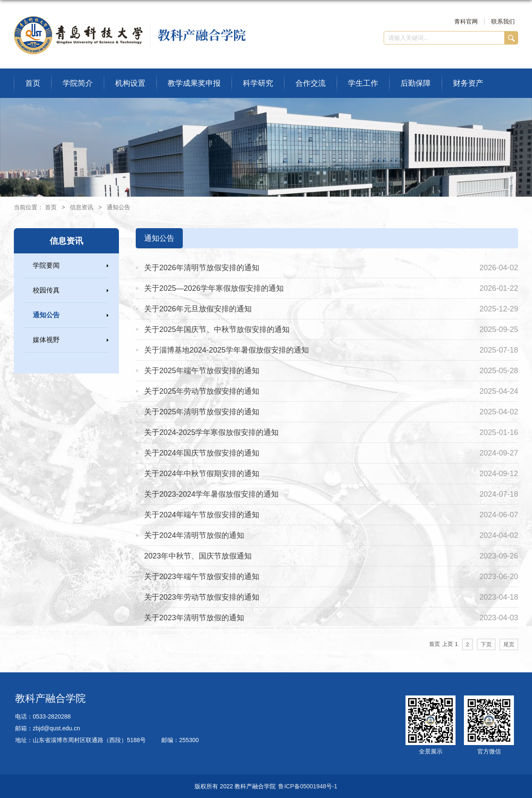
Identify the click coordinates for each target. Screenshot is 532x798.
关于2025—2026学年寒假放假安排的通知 (214, 288)
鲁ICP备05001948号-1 (308, 786)
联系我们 (503, 21)
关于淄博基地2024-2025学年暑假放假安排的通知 (226, 350)
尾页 (509, 644)
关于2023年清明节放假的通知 (194, 618)
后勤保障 (416, 83)
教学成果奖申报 (194, 83)
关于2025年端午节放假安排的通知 (202, 371)
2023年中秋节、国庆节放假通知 (198, 556)
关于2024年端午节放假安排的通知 (202, 515)
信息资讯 (82, 207)
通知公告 (119, 207)
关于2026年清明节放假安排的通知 (202, 268)
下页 (486, 644)
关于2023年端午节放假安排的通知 (202, 577)
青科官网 (466, 21)
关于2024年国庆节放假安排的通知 (202, 453)
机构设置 (130, 83)
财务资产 (468, 83)
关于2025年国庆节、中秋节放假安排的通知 (217, 329)
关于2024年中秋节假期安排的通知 (202, 474)
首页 (33, 83)
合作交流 (311, 83)
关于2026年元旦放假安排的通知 (198, 309)
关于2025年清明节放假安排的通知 (202, 412)
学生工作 (363, 83)
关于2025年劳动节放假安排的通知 (202, 391)
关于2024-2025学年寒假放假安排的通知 (211, 432)
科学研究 (258, 83)
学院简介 (78, 83)
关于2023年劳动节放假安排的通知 (202, 597)
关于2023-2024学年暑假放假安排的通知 (211, 494)
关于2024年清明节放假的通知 (194, 535)
